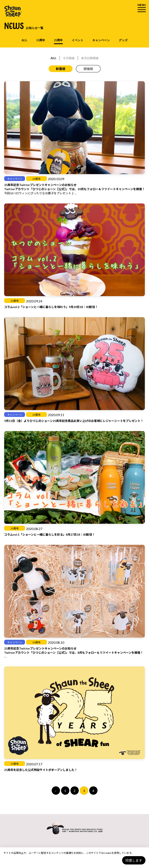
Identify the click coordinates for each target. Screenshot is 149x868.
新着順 (61, 69)
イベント (78, 40)
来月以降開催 (90, 58)
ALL (24, 40)
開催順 (88, 69)
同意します (134, 860)
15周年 (41, 40)
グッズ (123, 40)
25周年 (58, 40)
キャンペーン (101, 40)
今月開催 (69, 58)
